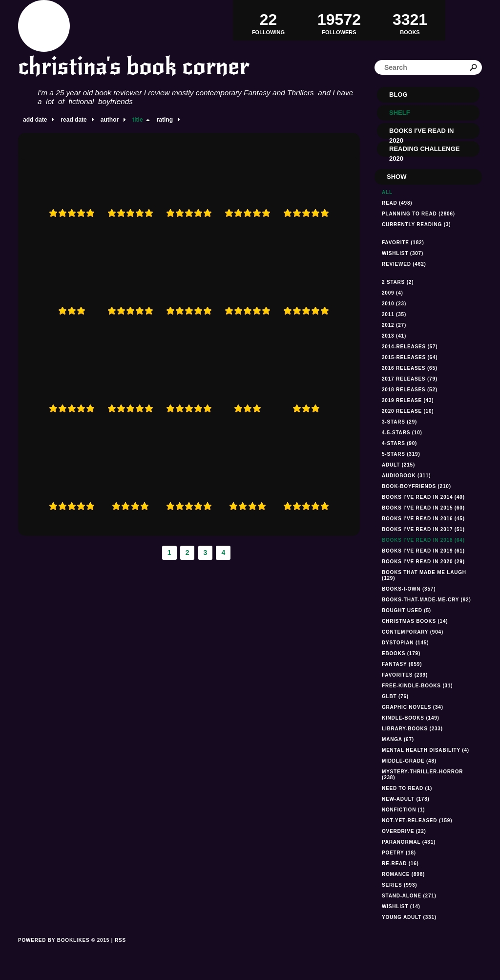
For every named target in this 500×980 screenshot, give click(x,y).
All (387, 192)
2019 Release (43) (408, 400)
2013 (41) (394, 336)
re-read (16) (400, 863)
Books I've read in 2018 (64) (423, 540)
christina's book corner (134, 66)
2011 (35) (394, 314)
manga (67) (398, 739)
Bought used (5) (406, 610)
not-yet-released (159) (417, 820)
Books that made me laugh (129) (424, 575)
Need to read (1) (407, 788)
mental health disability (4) (426, 750)
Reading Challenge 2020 (424, 151)
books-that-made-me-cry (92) (427, 600)
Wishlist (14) (401, 906)
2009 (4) (393, 293)
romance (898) (403, 874)
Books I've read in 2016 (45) (423, 519)
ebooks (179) (401, 653)
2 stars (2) (398, 282)
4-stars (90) (399, 443)
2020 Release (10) (408, 411)
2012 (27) (394, 325)
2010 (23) (394, 304)
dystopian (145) (405, 643)
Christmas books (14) (415, 621)
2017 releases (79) (410, 379)
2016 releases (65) (410, 368)
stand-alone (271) (409, 896)
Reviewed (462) (404, 264)
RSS (120, 940)
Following (268, 20)
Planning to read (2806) (418, 214)
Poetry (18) (399, 853)
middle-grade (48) (409, 761)
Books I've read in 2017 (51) (423, 529)
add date (35, 120)
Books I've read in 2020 (421, 133)
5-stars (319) (401, 454)
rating (165, 120)
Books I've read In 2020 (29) (423, 562)
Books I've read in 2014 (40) (423, 497)
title (137, 120)
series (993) (399, 885)
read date (73, 120)
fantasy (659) (402, 664)
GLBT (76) (395, 696)
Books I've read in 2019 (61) (423, 551)
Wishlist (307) (403, 253)
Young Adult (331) (409, 917)
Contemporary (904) (413, 632)
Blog (398, 95)
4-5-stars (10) (402, 433)
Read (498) (397, 203)
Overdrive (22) (404, 831)
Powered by (64, 951)
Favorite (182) (403, 243)
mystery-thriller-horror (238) (422, 775)
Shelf (400, 113)
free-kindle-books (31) (417, 686)
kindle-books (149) (411, 718)
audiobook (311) (406, 476)
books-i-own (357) (409, 589)
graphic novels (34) (413, 707)
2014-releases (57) (410, 347)
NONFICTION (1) (403, 810)
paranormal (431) (409, 842)
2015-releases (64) (410, 357)
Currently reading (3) (416, 224)
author (110, 120)
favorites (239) (405, 675)
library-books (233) (412, 729)
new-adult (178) (406, 799)
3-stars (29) (399, 422)
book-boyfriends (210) (417, 486)
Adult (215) (398, 465)
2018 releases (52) (410, 390)
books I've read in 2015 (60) (423, 508)
